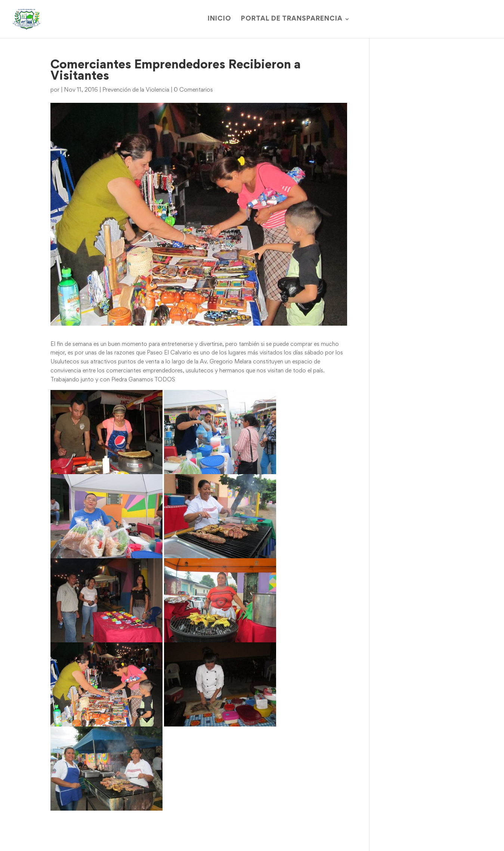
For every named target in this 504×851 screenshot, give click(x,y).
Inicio (219, 19)
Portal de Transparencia (292, 19)
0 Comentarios (193, 90)
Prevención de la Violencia (136, 90)
